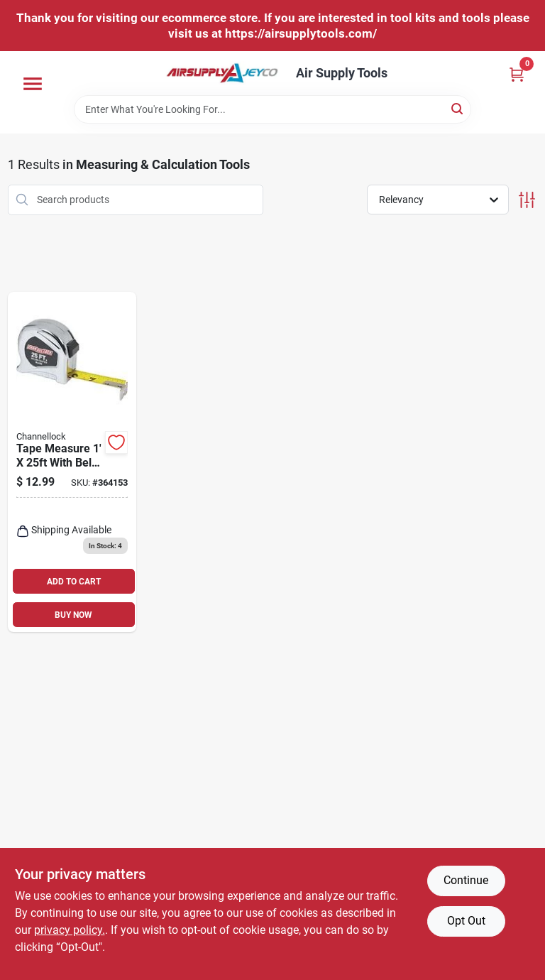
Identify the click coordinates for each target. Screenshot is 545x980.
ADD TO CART (74, 582)
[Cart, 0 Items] (517, 74)
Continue (466, 880)
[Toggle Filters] (527, 200)
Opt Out (466, 921)
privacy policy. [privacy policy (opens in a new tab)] (70, 930)
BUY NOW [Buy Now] (73, 615)
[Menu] (33, 84)
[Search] (458, 108)
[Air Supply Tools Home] (222, 73)
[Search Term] (272, 109)
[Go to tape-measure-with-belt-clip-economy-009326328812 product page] (72, 462)
